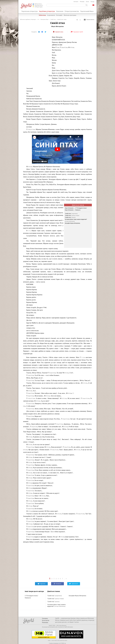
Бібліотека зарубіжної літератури (28, 19)
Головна (45, 618)
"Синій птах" (71, 214)
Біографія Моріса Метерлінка (72, 223)
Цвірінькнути (74, 584)
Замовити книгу (58, 32)
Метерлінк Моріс (45, 19)
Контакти (76, 2)
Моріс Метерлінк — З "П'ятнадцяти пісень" (76, 208)
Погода (92, 2)
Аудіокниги (51, 15)
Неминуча (28, 598)
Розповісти (57, 584)
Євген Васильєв (63, 626)
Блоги (87, 2)
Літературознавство (72, 11)
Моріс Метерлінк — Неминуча (73, 210)
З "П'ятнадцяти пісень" (31, 596)
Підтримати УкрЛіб (77, 32)
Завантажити (89, 20)
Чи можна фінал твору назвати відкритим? (76, 219)
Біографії (59, 15)
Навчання (60, 11)
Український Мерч (87, 11)
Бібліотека (42, 15)
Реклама (82, 2)
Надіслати (41, 584)
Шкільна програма (70, 15)
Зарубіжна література (47, 12)
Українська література (30, 11)
